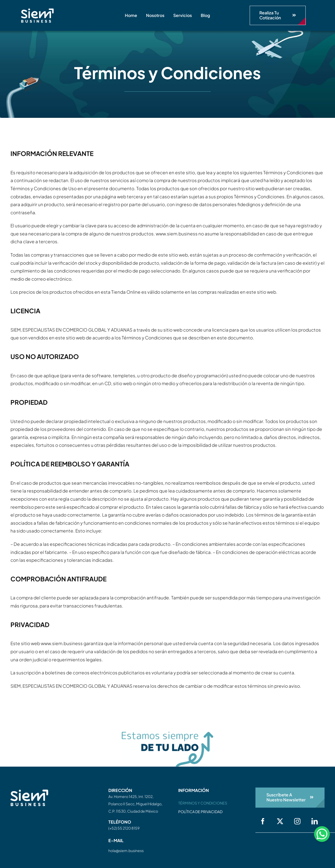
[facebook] (263, 821)
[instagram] (297, 821)
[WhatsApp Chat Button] (322, 834)
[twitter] (280, 821)
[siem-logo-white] (37, 10)
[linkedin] (315, 821)
